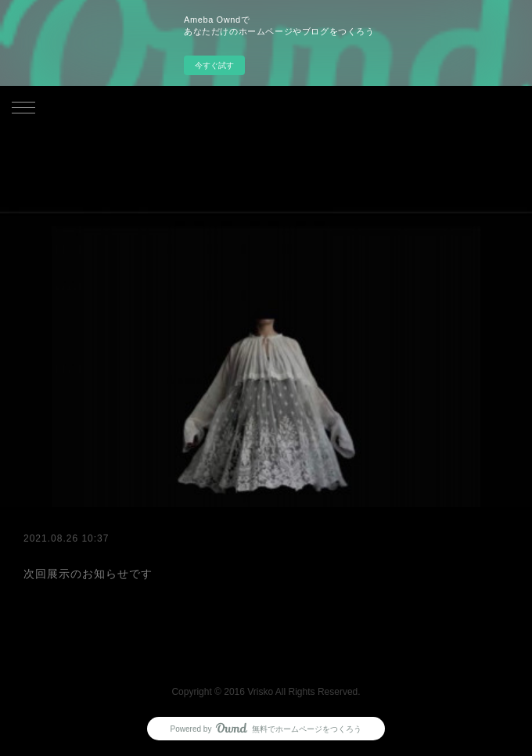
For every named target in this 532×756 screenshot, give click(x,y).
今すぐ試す (214, 65)
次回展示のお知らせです (88, 574)
